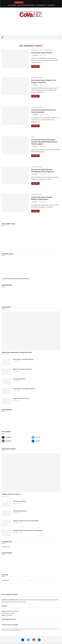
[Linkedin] (46, 441)
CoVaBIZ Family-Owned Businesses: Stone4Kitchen (28, 531)
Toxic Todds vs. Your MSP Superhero (23, 360)
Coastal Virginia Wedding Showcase (26, 5)
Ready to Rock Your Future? (21, 399)
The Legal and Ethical (19, 379)
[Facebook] (52, 37)
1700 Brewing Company (20, 511)
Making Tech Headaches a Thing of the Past (17, 353)
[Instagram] (16, 441)
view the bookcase (24, 279)
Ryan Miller (35, 147)
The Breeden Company (20, 501)
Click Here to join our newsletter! (10, 625)
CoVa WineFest (51, 5)
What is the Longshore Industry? (22, 369)
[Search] (57, 37)
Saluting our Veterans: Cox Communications (26, 521)
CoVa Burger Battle (41, 5)
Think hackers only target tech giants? (24, 389)
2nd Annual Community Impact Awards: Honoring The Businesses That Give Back (44, 142)
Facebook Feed (6, 547)
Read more (35, 67)
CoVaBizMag (35, 55)
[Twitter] (46, 438)
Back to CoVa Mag (12, 5)
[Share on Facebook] (45, 70)
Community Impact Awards (42, 53)
